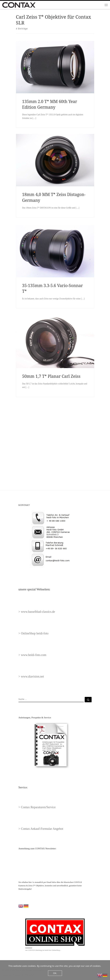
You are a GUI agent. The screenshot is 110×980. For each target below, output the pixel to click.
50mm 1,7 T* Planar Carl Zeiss (51, 426)
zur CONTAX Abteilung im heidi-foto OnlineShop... (43, 950)
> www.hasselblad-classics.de (37, 612)
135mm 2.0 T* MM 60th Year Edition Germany (50, 104)
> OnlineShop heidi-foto (33, 633)
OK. (55, 973)
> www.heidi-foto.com (32, 655)
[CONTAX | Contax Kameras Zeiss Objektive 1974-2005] (19, 4)
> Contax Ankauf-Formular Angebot (41, 829)
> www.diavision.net (31, 677)
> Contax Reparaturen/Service (37, 807)
